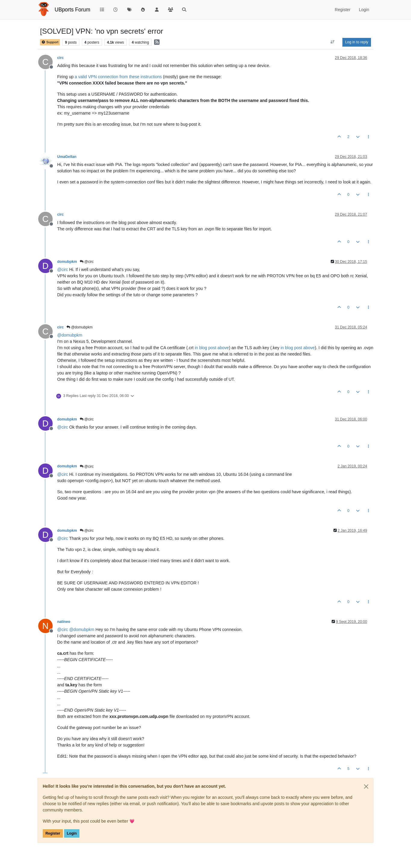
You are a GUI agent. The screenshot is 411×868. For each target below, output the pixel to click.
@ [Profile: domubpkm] (70, 335)
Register (53, 833)
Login (72, 833)
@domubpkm (80, 327)
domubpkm (67, 262)
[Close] (366, 786)
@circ (87, 262)
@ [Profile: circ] (63, 269)
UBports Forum (73, 10)
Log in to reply (357, 42)
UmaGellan (67, 157)
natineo (64, 622)
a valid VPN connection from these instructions (118, 77)
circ (60, 58)
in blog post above (212, 348)
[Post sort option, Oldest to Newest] (333, 42)
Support (50, 42)
